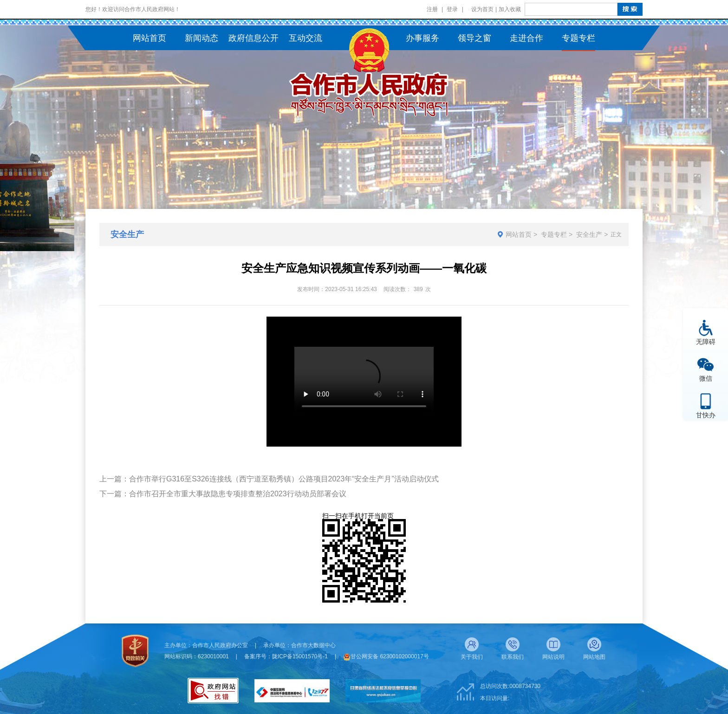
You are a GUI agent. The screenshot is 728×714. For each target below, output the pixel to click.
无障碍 (706, 341)
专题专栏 (554, 234)
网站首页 (519, 234)
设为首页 (482, 9)
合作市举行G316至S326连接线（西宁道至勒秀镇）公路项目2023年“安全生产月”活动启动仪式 (284, 479)
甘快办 (706, 415)
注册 (432, 9)
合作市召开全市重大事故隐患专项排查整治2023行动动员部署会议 (238, 494)
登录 (452, 9)
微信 (706, 378)
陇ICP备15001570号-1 (300, 656)
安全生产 (589, 234)
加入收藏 (510, 9)
